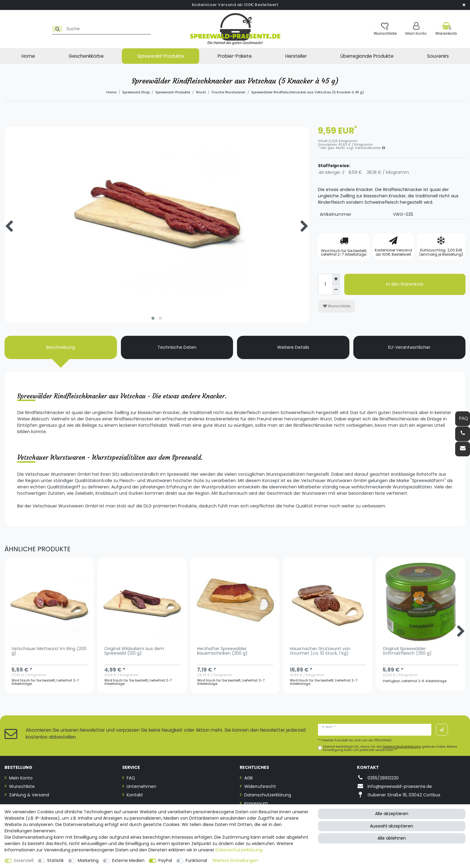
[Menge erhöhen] (336, 279)
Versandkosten (370, 148)
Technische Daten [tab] (177, 347)
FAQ (131, 778)
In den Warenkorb (405, 284)
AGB (248, 778)
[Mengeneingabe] (325, 284)
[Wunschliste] (385, 29)
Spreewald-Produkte (161, 56)
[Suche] (11, 29)
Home (28, 56)
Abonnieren (442, 730)
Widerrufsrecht (260, 786)
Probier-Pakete (235, 56)
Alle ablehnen (392, 838)
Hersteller (296, 56)
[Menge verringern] (336, 290)
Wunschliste (337, 306)
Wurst (201, 92)
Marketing (88, 860)
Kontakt (135, 795)
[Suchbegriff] (58, 29)
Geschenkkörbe (86, 56)
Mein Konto (21, 778)
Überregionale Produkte (367, 56)
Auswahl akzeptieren (392, 826)
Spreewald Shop (136, 92)
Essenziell (24, 860)
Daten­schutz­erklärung (239, 850)
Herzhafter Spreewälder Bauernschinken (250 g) (222, 651)
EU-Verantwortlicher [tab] (409, 347)
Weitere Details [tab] (293, 347)
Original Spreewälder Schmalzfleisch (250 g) (407, 651)
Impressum (256, 803)
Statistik (55, 860)
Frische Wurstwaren (229, 92)
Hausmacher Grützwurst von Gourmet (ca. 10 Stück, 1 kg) (320, 651)
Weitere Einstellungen (235, 860)
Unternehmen (141, 786)
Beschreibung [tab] (61, 347)
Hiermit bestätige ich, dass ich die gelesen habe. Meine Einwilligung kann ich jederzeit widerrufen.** (390, 748)
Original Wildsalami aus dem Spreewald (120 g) (134, 651)
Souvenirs (438, 56)
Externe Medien (128, 860)
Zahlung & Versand (29, 795)
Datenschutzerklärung (268, 795)
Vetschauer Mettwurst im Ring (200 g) (49, 651)
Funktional (196, 860)
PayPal (165, 860)
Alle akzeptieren (392, 814)
